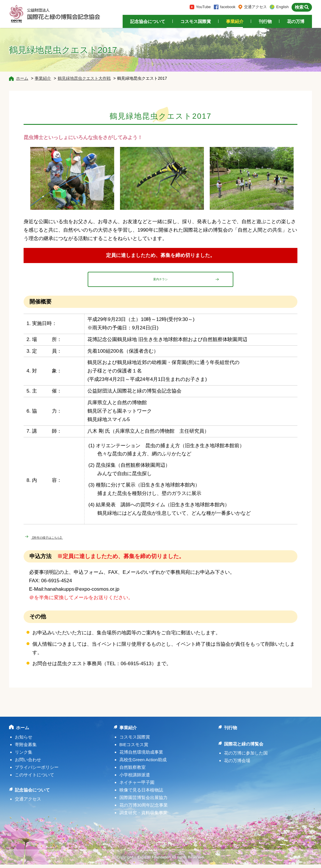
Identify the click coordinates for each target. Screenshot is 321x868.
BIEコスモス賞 (134, 748)
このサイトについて (35, 778)
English (282, 7)
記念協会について (148, 21)
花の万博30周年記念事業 (144, 808)
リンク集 (24, 756)
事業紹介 (235, 21)
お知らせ (24, 740)
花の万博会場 (237, 764)
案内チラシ (161, 281)
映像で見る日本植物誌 (141, 793)
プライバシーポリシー (37, 771)
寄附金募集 (26, 748)
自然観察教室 (133, 771)
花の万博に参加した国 (246, 756)
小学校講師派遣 (135, 778)
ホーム (22, 78)
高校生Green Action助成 (143, 763)
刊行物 (265, 21)
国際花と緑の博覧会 (244, 747)
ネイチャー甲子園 (137, 786)
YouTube (203, 7)
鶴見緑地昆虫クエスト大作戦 (84, 78)
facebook (228, 7)
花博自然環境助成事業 (141, 756)
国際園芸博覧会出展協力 (143, 801)
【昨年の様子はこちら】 (58, 540)
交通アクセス (255, 7)
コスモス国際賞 (196, 21)
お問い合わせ (28, 763)
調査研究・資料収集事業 (143, 816)
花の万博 (296, 21)
